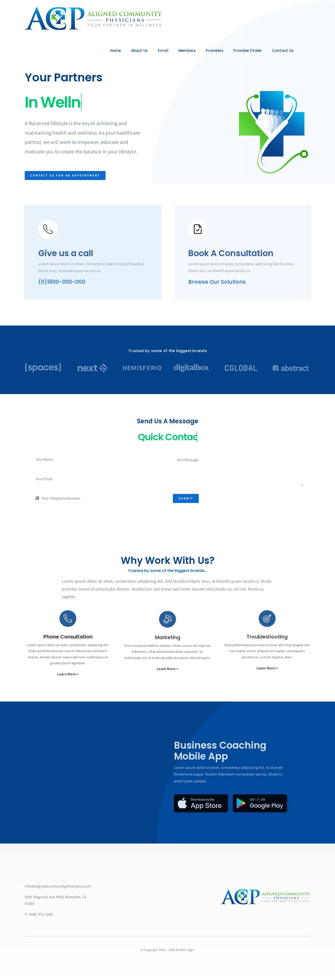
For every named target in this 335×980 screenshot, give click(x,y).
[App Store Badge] (178, 803)
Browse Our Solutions (221, 282)
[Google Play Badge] (237, 803)
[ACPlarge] (92, 9)
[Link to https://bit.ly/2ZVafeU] (44, 229)
